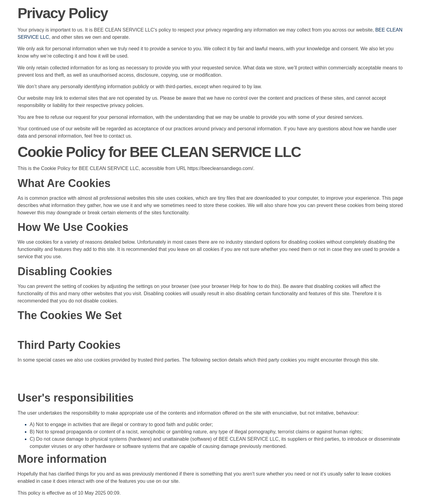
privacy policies (126, 105)
